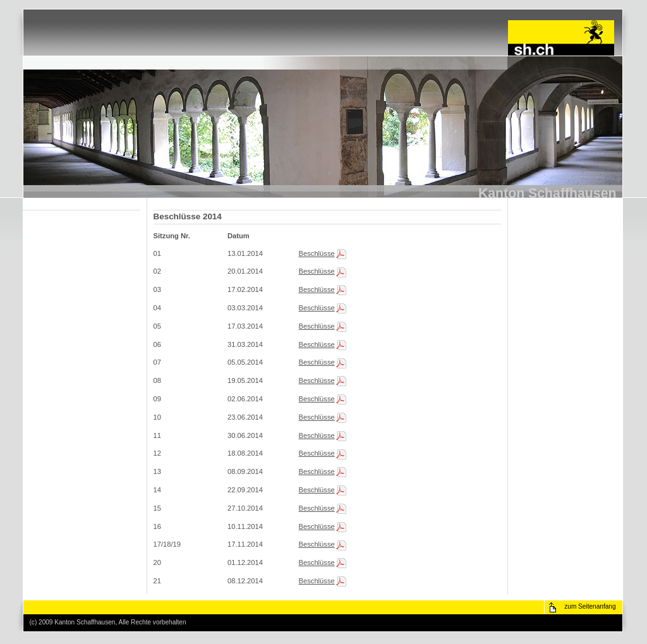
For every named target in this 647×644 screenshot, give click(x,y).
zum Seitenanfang (590, 606)
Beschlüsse (317, 253)
